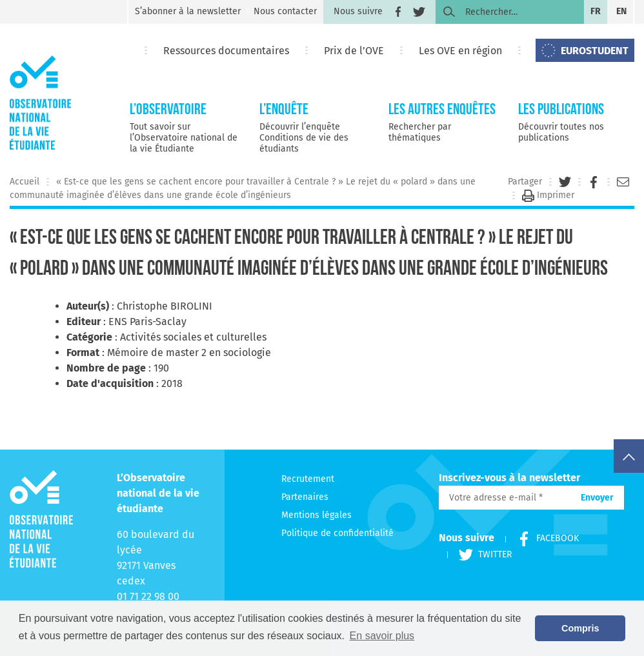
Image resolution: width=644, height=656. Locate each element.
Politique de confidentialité (337, 533)
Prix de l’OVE (354, 51)
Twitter (479, 554)
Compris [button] (580, 628)
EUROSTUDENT (595, 51)
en (621, 11)
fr (596, 11)
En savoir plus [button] (382, 636)
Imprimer (548, 195)
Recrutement (308, 479)
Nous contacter (285, 11)
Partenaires (305, 497)
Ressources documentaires (226, 51)
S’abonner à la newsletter (188, 11)
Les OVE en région (460, 51)
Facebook (542, 538)
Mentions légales (317, 515)
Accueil (25, 182)
